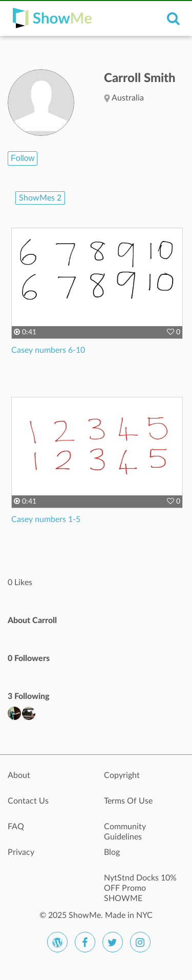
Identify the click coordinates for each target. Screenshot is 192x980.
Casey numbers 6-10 (48, 350)
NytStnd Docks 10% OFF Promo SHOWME (140, 884)
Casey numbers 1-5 (46, 519)
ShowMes (40, 198)
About (19, 775)
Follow (23, 158)
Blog (112, 852)
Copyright (122, 775)
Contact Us (28, 801)
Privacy (21, 852)
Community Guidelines (125, 832)
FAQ (16, 827)
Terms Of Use (128, 801)
